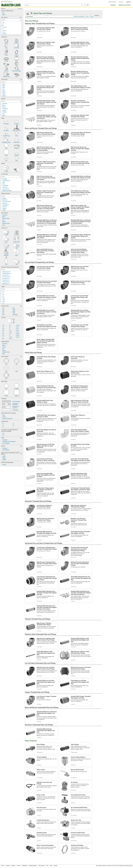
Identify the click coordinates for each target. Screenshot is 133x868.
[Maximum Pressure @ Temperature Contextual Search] (11, 270)
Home (2, 866)
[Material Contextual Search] (11, 101)
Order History (125, 5)
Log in (129, 2)
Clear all (20, 9)
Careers (19, 866)
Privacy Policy (129, 866)
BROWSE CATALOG (7, 2)
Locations (8, 866)
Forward (92, 16)
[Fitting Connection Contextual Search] (11, 196)
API (47, 866)
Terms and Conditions (119, 866)
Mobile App (25, 866)
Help (51, 866)
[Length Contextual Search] (11, 289)
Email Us (121, 2)
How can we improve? (79, 16)
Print (87, 16)
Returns (13, 866)
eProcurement (42, 866)
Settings (56, 866)
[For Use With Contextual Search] (11, 177)
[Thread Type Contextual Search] (11, 82)
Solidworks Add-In (33, 866)
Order (113, 5)
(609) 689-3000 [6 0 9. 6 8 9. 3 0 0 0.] (112, 2)
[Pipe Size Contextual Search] (11, 20)
